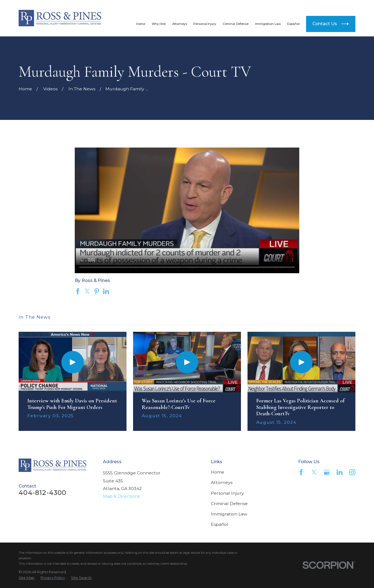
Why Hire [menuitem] (159, 24)
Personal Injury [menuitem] (205, 24)
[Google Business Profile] (327, 472)
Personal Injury (227, 493)
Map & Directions (121, 496)
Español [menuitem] (293, 24)
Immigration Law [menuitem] (268, 24)
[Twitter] (314, 472)
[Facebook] (301, 472)
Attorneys (222, 482)
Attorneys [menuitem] (179, 24)
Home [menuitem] (141, 24)
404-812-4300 (318, 6)
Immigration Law (229, 514)
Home (218, 472)
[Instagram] (352, 472)
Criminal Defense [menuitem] (236, 24)
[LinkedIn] (340, 472)
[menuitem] (27, 578)
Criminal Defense (229, 504)
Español (220, 524)
